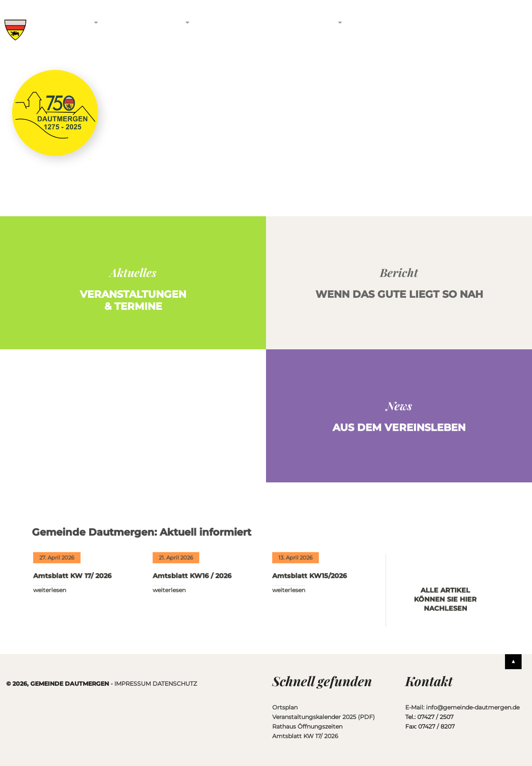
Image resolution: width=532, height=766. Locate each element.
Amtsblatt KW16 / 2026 (193, 582)
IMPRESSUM (133, 684)
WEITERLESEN (53, 596)
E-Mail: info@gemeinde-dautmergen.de (462, 707)
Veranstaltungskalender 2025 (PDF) (324, 717)
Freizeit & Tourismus (229, 27)
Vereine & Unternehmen (147, 27)
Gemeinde (65, 22)
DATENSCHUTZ (175, 684)
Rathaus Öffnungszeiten (307, 726)
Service (314, 22)
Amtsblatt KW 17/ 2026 (75, 582)
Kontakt (377, 22)
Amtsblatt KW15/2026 (309, 582)
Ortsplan (285, 707)
